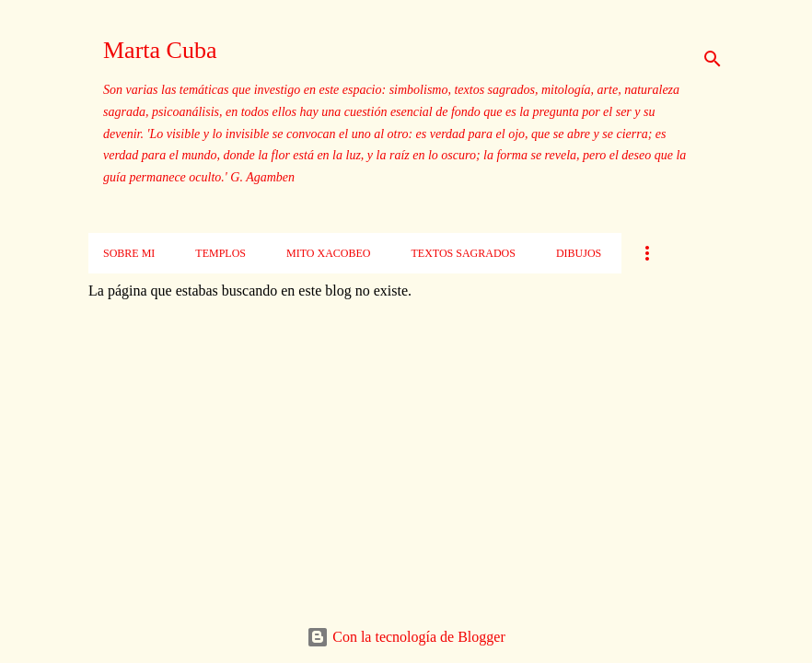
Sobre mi (129, 253)
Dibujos (579, 253)
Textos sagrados (463, 253)
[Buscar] (713, 59)
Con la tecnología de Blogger (406, 637)
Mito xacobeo (328, 253)
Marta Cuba (160, 50)
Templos (220, 253)
